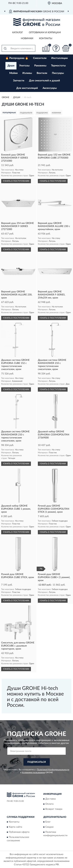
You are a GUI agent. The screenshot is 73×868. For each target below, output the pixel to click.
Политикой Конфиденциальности (53, 770)
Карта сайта (15, 827)
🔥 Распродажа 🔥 (17, 58)
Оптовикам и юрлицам (45, 33)
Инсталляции (60, 58)
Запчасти (19, 81)
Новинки (27, 38)
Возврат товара (54, 809)
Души (11, 66)
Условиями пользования (33, 772)
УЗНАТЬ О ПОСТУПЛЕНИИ (16, 181)
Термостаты (58, 66)
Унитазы (24, 66)
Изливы (27, 73)
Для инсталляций (27, 88)
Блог (48, 822)
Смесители (40, 58)
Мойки (13, 73)
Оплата (49, 804)
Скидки (49, 827)
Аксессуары (50, 88)
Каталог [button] (18, 33)
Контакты (46, 38)
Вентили (42, 73)
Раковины (40, 66)
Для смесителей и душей (44, 81)
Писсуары (58, 73)
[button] (56, 48)
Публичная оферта (19, 832)
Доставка (51, 799)
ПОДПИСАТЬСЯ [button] (37, 762)
